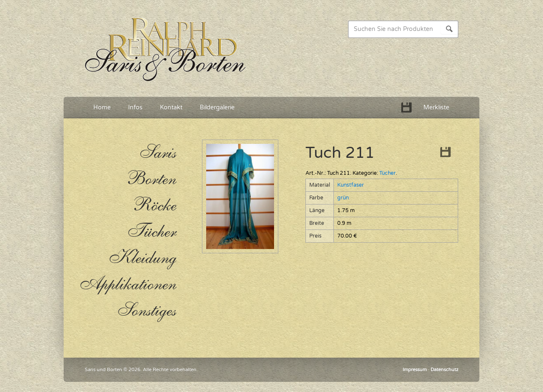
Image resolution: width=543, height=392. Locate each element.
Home (102, 108)
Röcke (154, 205)
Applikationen (127, 284)
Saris (158, 153)
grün (343, 198)
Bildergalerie (217, 108)
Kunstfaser (351, 185)
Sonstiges (147, 311)
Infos (135, 108)
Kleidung (142, 258)
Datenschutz (444, 370)
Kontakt (171, 108)
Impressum (415, 370)
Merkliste (436, 108)
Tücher (388, 173)
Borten (151, 179)
